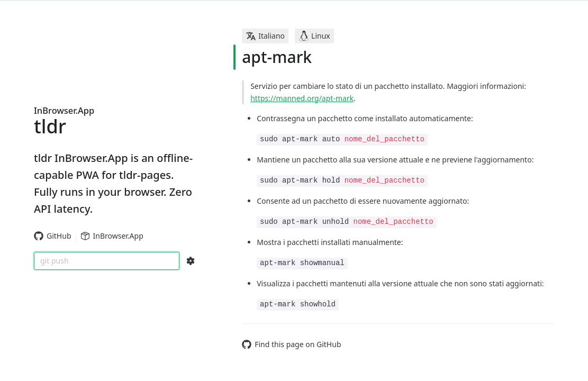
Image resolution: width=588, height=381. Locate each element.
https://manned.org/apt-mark (302, 98)
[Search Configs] (191, 261)
